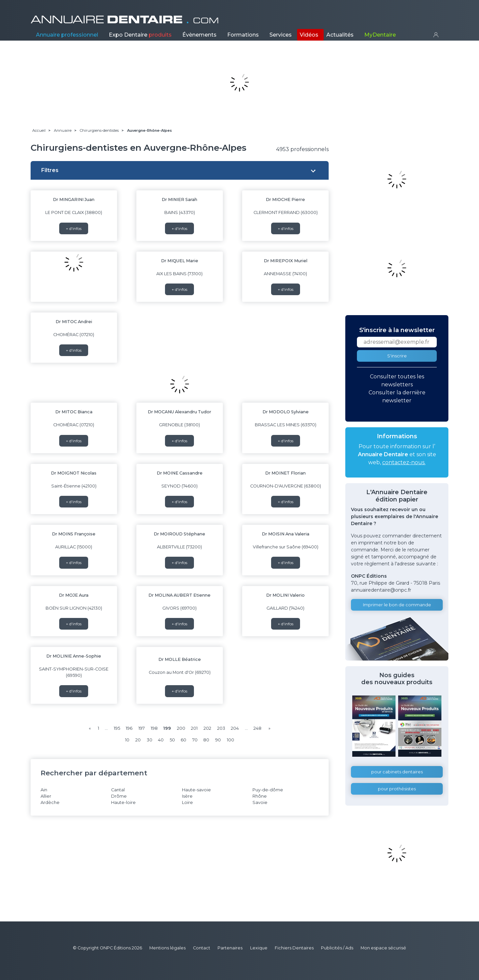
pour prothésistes (397, 789)
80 (206, 740)
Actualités (340, 35)
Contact (202, 948)
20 (138, 740)
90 (218, 740)
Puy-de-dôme (268, 790)
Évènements (199, 35)
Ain (44, 790)
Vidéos (309, 35)
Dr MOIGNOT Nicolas (74, 473)
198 (154, 728)
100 (231, 740)
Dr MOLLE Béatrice (180, 659)
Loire (187, 802)
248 (257, 728)
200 (181, 728)
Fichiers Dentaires (294, 948)
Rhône (260, 796)
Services (281, 35)
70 (195, 740)
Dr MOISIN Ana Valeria (286, 534)
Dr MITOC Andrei (74, 322)
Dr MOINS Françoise (74, 534)
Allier (46, 796)
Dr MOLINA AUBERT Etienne (179, 595)
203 (221, 728)
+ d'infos (74, 228)
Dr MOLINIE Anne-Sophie (74, 656)
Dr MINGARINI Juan (74, 199)
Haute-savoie (196, 790)
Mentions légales (167, 948)
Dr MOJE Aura (74, 595)
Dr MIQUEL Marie (180, 261)
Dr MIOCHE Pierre (285, 199)
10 (127, 740)
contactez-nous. (404, 462)
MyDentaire (380, 35)
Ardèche (50, 802)
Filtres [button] (50, 170)
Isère (187, 796)
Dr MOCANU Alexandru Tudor (179, 412)
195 (117, 728)
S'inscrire (397, 356)
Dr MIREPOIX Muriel (286, 261)
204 (235, 728)
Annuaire (67, 35)
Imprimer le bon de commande (397, 605)
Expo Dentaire (140, 35)
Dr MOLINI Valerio (285, 595)
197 (142, 728)
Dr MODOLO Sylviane (286, 412)
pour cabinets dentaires (397, 772)
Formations (243, 35)
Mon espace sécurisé (383, 948)
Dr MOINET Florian (285, 473)
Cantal (118, 790)
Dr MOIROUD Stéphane (179, 534)
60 (183, 740)
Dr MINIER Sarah (179, 199)
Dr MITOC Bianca (74, 412)
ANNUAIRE (125, 20)
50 (172, 740)
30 (150, 740)
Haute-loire (123, 802)
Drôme (119, 796)
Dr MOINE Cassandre (180, 473)
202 (207, 728)
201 (194, 728)
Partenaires (230, 948)
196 (129, 728)
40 (161, 740)
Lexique (259, 948)
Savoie (260, 802)
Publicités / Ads (337, 948)
